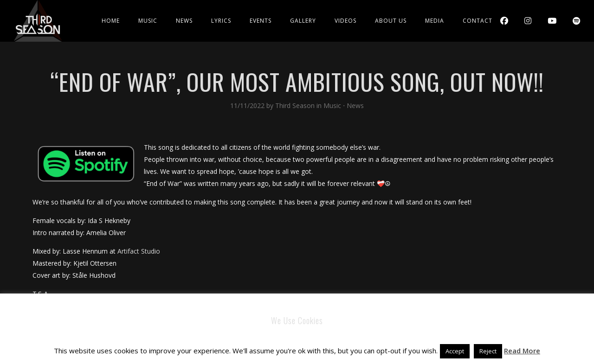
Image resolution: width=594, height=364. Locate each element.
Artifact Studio (139, 251)
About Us (391, 21)
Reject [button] (488, 351)
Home (111, 21)
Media (435, 21)
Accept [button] (455, 351)
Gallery (303, 21)
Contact (478, 21)
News (184, 21)
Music (148, 21)
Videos (345, 21)
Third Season (296, 105)
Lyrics (221, 21)
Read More (522, 351)
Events (261, 21)
